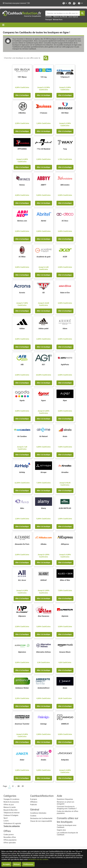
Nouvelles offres (10, 837)
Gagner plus (61, 830)
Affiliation (34, 802)
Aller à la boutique (22, 95)
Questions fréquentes (65, 799)
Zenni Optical (73, 17)
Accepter (6, 864)
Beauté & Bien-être (10, 810)
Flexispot (49, 20)
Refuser (17, 864)
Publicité (33, 805)
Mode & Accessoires (11, 802)
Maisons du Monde (60, 17)
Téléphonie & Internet (11, 813)
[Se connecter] (70, 3)
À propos (34, 799)
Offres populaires (10, 840)
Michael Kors (58, 20)
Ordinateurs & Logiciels (12, 823)
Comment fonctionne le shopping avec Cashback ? (67, 808)
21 (23, 786)
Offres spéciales (10, 843)
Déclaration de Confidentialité (41, 818)
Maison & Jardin (10, 807)
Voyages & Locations (11, 799)
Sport (6, 818)
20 (19, 786)
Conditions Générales (38, 813)
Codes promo (9, 835)
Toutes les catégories (12, 826)
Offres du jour (9, 805)
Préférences (28, 864)
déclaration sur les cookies (38, 860)
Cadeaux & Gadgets (11, 815)
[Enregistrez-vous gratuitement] (75, 3)
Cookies (33, 816)
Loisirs (6, 821)
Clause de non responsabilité (41, 821)
